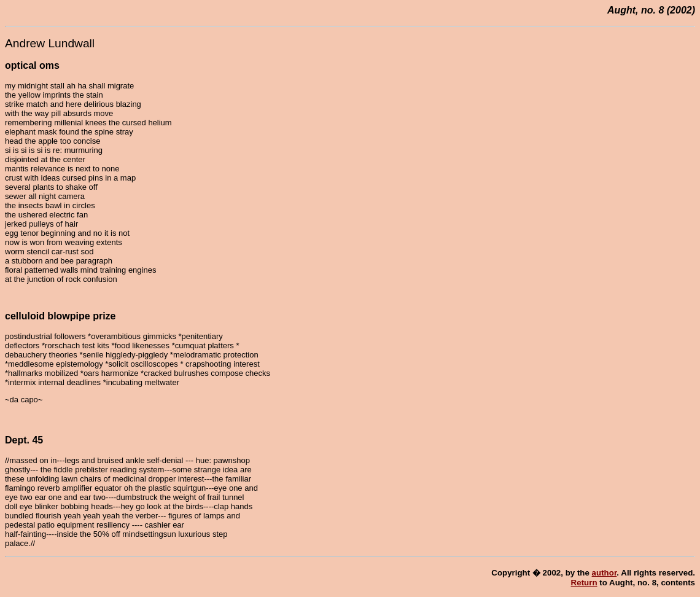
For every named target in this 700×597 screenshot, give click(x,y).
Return (584, 583)
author (605, 573)
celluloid (25, 316)
